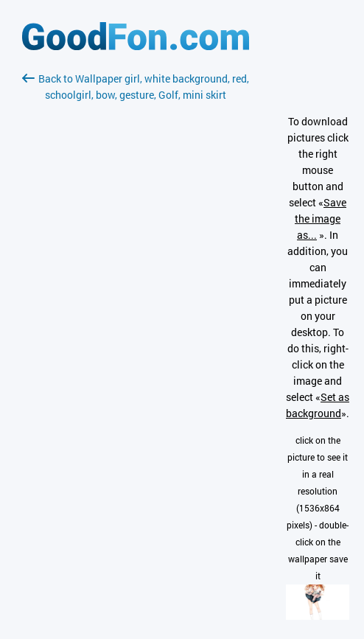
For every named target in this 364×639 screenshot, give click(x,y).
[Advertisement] (136, 278)
